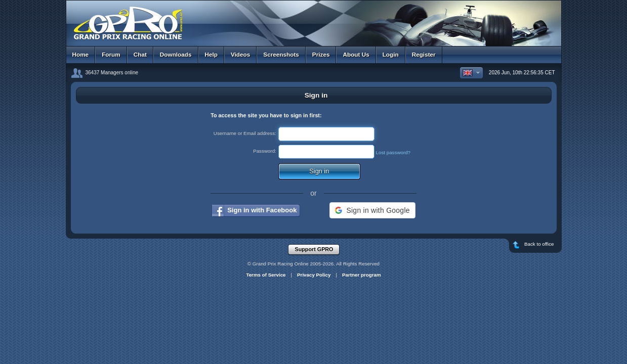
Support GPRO (317, 250)
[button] (372, 210)
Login (391, 54)
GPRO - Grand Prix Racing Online (314, 20)
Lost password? (393, 152)
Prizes (321, 54)
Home (81, 54)
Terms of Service (266, 275)
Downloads (176, 54)
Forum (111, 54)
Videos (240, 54)
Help (211, 54)
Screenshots (281, 54)
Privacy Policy (314, 275)
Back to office (537, 246)
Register (424, 54)
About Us (356, 54)
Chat (140, 54)
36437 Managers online (112, 73)
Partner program (362, 275)
